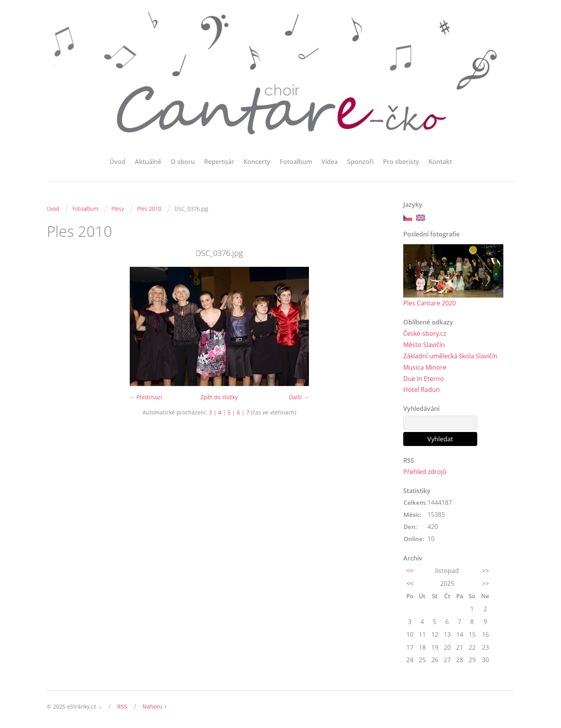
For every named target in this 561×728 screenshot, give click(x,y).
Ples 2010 (149, 209)
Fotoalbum (296, 162)
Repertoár (219, 162)
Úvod (117, 162)
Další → (299, 397)
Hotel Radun (422, 390)
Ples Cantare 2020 (430, 303)
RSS (122, 706)
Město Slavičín (424, 345)
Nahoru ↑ (155, 706)
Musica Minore (425, 367)
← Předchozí (146, 397)
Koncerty (257, 162)
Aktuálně (148, 162)
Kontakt (440, 162)
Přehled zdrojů (425, 472)
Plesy (118, 209)
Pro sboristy (401, 162)
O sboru (183, 162)
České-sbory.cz (425, 333)
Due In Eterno (423, 379)
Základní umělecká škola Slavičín (450, 356)
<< (410, 571)
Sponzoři (360, 162)
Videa (330, 162)
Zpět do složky (219, 397)
